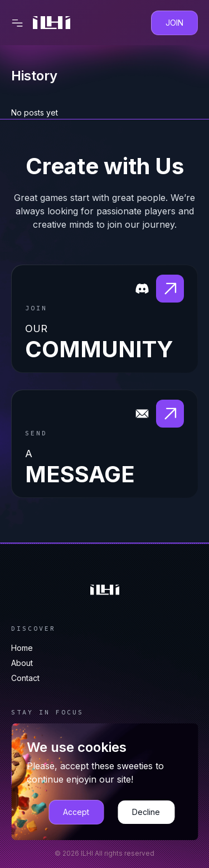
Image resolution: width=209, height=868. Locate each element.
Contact (25, 678)
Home (22, 648)
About (22, 663)
